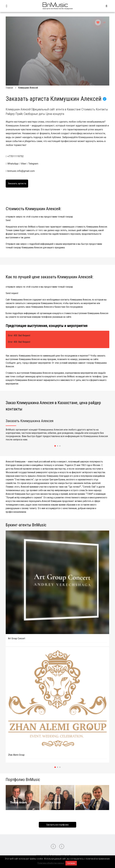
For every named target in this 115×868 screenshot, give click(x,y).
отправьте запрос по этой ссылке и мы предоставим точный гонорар (57, 219)
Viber (23, 164)
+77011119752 (15, 156)
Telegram (33, 164)
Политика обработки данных (51, 863)
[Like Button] (98, 22)
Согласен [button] (71, 863)
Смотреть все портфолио (57, 825)
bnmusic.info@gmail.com (21, 171)
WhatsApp (12, 164)
